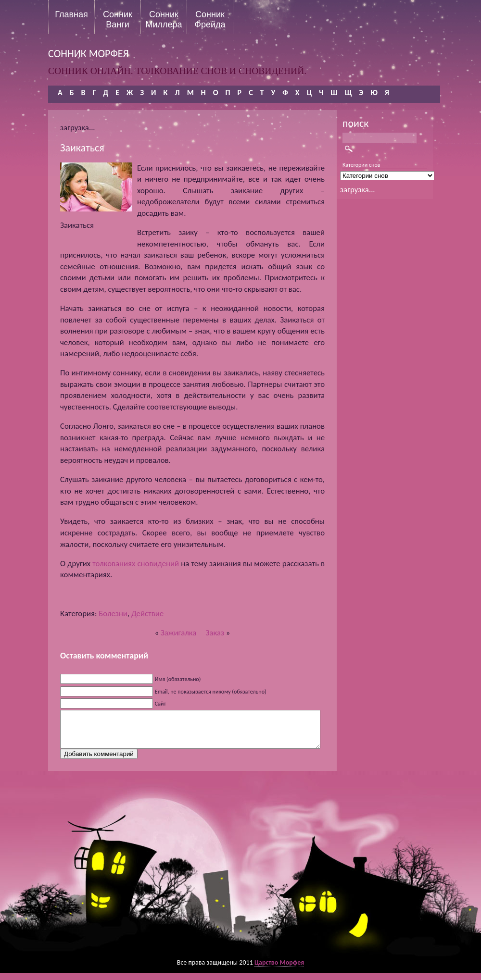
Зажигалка (179, 633)
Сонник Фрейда (210, 19)
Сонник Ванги (118, 19)
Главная (71, 14)
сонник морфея (89, 54)
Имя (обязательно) (178, 679)
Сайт (160, 704)
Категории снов (361, 165)
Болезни (113, 614)
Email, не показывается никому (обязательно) (211, 692)
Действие (147, 614)
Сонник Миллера (164, 19)
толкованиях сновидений (136, 564)
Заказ (215, 633)
